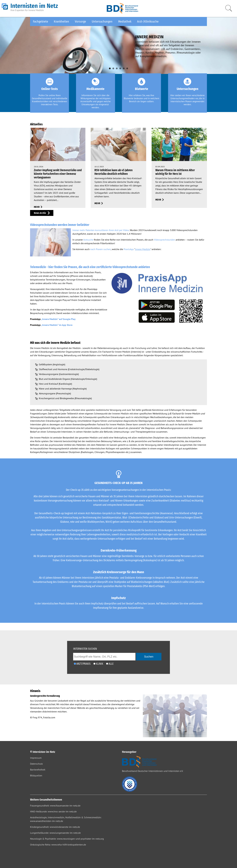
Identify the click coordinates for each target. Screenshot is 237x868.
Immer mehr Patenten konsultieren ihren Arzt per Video (101, 230)
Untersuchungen (102, 21)
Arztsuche (88, 240)
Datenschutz (36, 764)
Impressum (36, 758)
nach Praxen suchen (101, 249)
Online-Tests (50, 89)
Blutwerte (142, 89)
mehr (37, 207)
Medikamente (95, 89)
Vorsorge (80, 21)
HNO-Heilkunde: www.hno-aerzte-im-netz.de (53, 811)
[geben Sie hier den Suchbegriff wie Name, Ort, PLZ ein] (104, 657)
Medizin (77, 348)
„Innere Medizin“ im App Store (57, 325)
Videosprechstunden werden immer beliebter (60, 225)
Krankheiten (61, 21)
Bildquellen (36, 775)
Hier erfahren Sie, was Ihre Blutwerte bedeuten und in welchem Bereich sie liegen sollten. (141, 98)
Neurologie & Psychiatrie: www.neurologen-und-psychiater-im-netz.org (67, 839)
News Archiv (40, 213)
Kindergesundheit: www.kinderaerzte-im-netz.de (55, 827)
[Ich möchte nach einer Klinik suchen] (94, 664)
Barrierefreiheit (38, 770)
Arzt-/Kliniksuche (148, 21)
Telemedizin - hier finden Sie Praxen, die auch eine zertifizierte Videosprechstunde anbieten (90, 267)
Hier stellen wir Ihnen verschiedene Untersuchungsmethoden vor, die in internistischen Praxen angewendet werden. (187, 100)
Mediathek (125, 21)
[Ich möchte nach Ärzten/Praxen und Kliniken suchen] (107, 664)
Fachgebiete (41, 21)
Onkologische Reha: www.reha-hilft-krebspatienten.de (58, 845)
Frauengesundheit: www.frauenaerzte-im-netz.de (55, 806)
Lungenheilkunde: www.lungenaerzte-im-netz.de (55, 833)
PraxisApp (129, 249)
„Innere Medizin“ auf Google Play (58, 319)
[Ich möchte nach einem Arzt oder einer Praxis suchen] (75, 664)
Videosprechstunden (164, 240)
